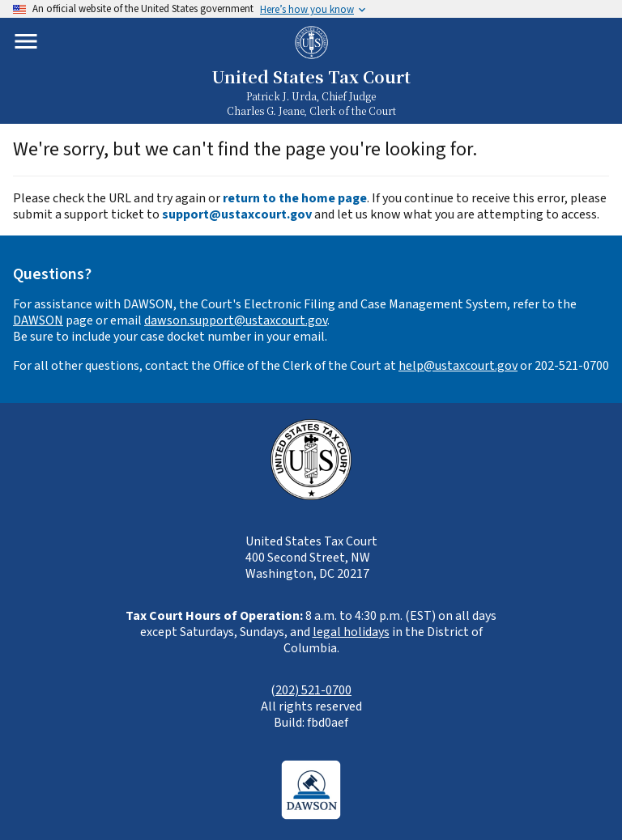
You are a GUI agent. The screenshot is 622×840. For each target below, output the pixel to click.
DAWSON (38, 320)
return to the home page (295, 198)
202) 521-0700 (313, 690)
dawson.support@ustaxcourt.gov (236, 320)
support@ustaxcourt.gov (237, 214)
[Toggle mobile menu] (26, 41)
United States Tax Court (311, 76)
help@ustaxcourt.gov (458, 366)
